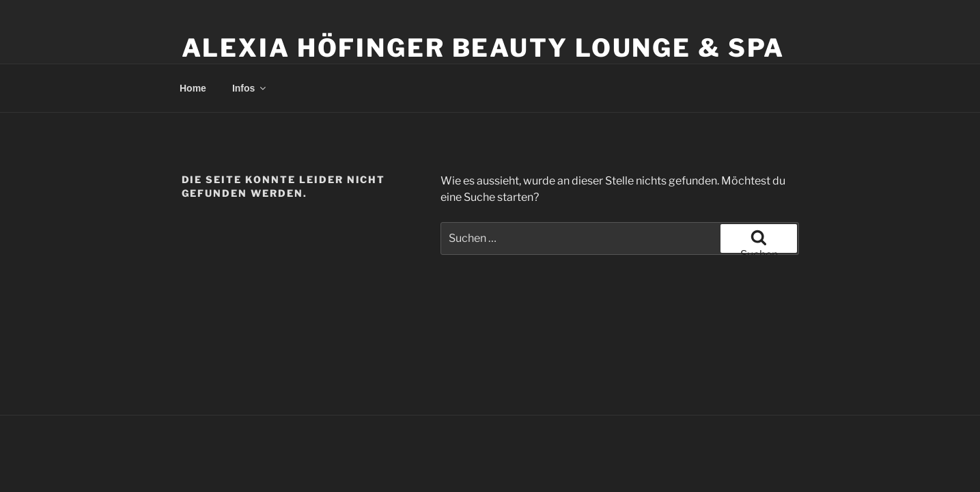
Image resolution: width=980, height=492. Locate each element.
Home (193, 88)
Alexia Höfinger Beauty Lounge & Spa (484, 48)
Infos (250, 88)
